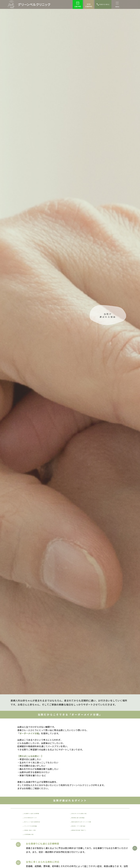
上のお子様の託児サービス (33, 817)
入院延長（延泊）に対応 (33, 830)
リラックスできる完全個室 (33, 826)
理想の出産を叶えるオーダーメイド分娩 (85, 822)
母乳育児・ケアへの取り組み (82, 826)
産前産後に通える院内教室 (81, 817)
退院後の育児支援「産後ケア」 (83, 830)
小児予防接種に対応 (31, 834)
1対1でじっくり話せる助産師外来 (36, 822)
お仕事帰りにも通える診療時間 (35, 813)
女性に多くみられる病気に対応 (83, 813)
